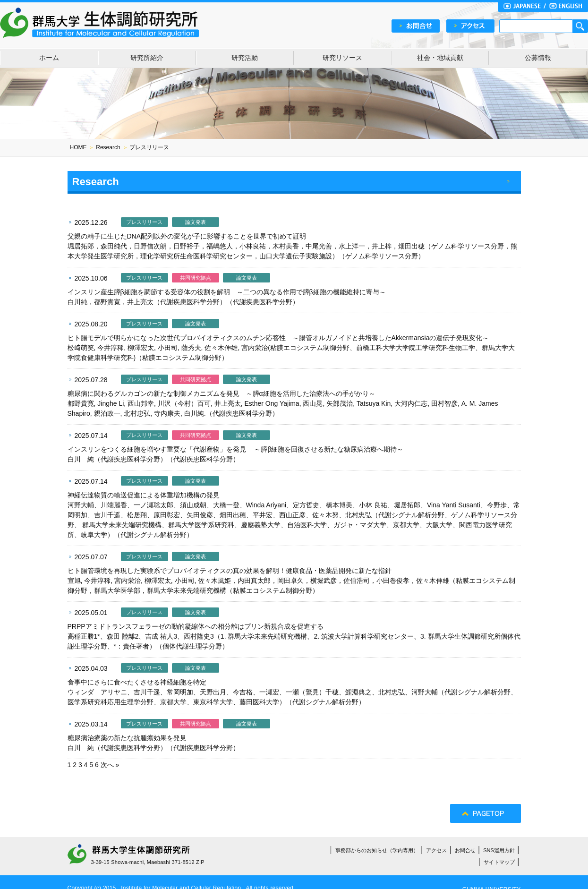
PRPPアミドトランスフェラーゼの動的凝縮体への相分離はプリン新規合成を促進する (196, 626)
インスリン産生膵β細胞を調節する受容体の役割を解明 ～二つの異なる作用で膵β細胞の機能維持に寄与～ (227, 292)
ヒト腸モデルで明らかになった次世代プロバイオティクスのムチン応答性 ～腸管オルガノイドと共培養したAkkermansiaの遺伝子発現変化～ (278, 338)
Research (108, 147)
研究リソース (342, 58)
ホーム (49, 58)
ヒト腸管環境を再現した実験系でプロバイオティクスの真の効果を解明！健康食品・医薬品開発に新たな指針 (230, 571)
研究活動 (245, 58)
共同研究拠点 (196, 278)
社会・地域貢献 (440, 58)
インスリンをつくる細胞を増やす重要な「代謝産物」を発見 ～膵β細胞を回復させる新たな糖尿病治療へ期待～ (236, 449)
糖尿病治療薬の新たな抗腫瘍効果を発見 (127, 738)
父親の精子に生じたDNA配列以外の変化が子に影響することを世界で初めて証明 (187, 236)
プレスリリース (144, 222)
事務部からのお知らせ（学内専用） (377, 850)
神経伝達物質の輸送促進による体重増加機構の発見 (144, 495)
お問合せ (465, 850)
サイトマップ (499, 862)
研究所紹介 (147, 58)
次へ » (110, 765)
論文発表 (196, 222)
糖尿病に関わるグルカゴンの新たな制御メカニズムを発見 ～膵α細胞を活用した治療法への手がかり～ (222, 393)
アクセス (436, 850)
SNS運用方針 (499, 850)
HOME (78, 147)
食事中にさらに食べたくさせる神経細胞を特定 (137, 682)
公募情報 (538, 58)
